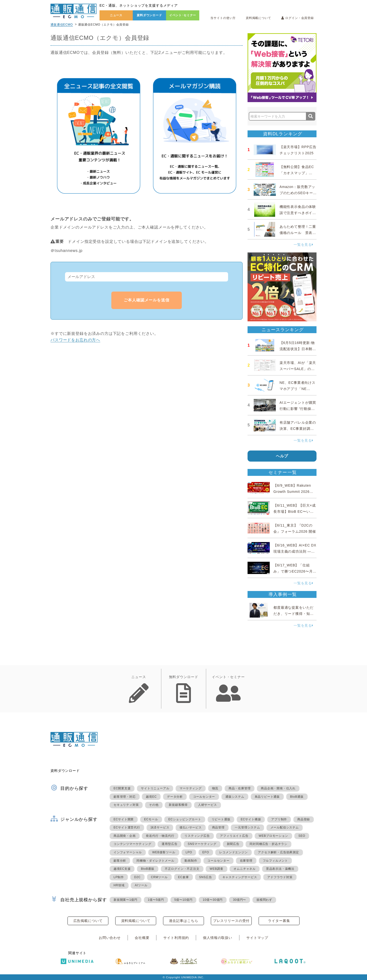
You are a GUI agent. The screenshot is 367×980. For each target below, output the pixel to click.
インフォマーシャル (128, 852)
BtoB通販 (297, 797)
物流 (215, 788)
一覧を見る (303, 245)
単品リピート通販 (267, 797)
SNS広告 (206, 877)
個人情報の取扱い (218, 938)
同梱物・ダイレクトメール (155, 861)
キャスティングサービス (240, 877)
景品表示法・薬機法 (280, 869)
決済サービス (160, 827)
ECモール (151, 819)
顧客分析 (120, 861)
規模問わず (264, 900)
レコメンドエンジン (233, 852)
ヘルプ (282, 456)
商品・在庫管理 (240, 788)
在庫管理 (246, 861)
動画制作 (191, 861)
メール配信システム (285, 827)
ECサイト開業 (124, 819)
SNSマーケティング (202, 844)
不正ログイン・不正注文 (182, 869)
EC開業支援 (122, 788)
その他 (154, 805)
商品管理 (218, 827)
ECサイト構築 (251, 819)
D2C (137, 877)
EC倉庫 (183, 877)
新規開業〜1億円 (125, 900)
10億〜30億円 (213, 900)
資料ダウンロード (149, 15)
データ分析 (175, 797)
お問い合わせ (110, 938)
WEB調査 (216, 869)
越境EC (151, 797)
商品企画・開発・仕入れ (278, 788)
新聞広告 (233, 844)
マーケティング (191, 788)
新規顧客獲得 (178, 805)
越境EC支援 (122, 869)
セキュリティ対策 (126, 805)
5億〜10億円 (183, 900)
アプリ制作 (279, 819)
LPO (189, 852)
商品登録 (304, 819)
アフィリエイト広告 (234, 836)
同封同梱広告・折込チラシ (268, 844)
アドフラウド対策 (280, 877)
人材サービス (208, 805)
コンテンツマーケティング (133, 844)
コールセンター (204, 797)
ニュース (116, 15)
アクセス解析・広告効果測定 (278, 852)
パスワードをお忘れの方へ (75, 340)
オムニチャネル (245, 869)
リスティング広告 (197, 836)
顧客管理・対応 (125, 797)
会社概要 (142, 938)
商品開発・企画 (125, 836)
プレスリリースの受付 (231, 921)
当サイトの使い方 (223, 18)
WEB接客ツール (164, 852)
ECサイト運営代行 (127, 827)
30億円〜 (240, 900)
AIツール (141, 885)
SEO (302, 836)
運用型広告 (169, 844)
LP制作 (119, 877)
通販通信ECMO (62, 25)
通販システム (235, 797)
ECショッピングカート (185, 819)
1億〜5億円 (156, 900)
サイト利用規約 (176, 938)
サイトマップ (257, 938)
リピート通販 (221, 819)
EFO (206, 852)
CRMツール (159, 877)
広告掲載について (88, 921)
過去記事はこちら (184, 921)
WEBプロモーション (273, 836)
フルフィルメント (275, 861)
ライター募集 (279, 921)
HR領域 (119, 885)
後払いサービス (191, 827)
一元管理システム (247, 827)
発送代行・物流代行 (160, 836)
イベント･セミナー (183, 15)
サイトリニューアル (155, 788)
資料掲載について (259, 18)
